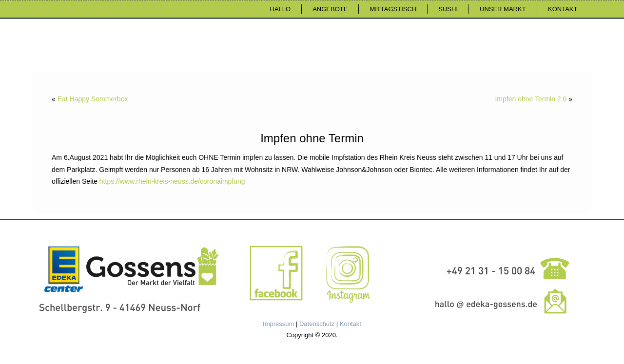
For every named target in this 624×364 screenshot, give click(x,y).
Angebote (330, 9)
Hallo (281, 9)
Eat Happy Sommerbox (93, 99)
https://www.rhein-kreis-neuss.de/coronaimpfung (172, 181)
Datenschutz (317, 324)
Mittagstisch (393, 9)
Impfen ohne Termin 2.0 (531, 99)
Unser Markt (503, 9)
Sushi (448, 9)
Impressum (278, 324)
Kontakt (563, 9)
